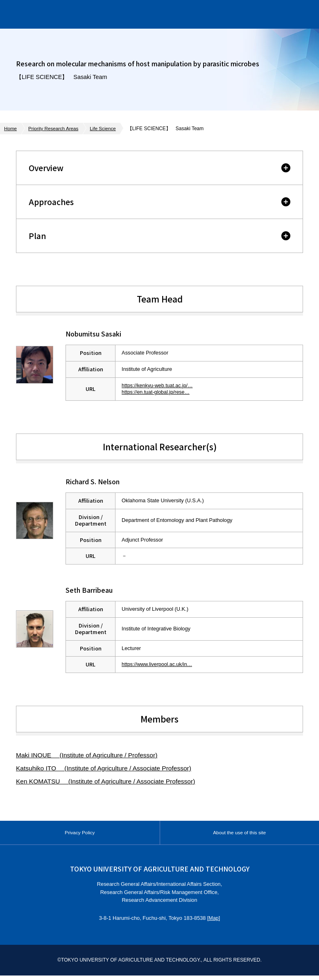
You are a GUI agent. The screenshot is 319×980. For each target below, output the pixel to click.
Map (214, 923)
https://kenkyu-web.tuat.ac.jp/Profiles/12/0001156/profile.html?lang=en (203, 385)
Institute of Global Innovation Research (94, 14)
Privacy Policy (80, 835)
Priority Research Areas (54, 129)
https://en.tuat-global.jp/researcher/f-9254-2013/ (177, 392)
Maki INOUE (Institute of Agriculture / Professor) (89, 755)
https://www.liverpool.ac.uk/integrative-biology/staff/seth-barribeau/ (198, 664)
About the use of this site (240, 835)
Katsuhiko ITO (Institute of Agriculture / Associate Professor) (106, 768)
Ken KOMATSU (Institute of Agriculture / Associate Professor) (108, 781)
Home (11, 129)
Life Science (105, 129)
